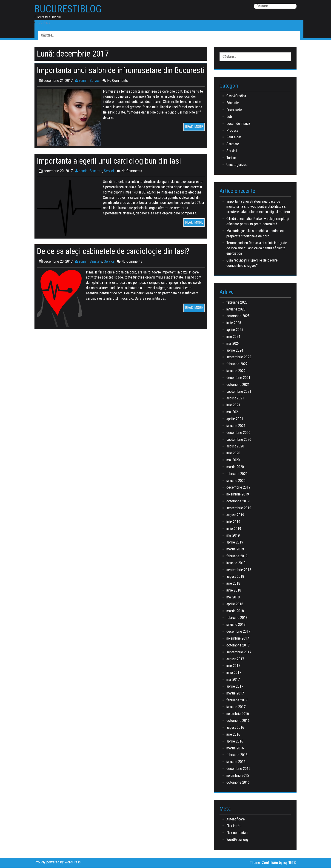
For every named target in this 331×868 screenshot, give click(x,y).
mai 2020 (233, 460)
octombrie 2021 (238, 385)
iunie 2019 (234, 529)
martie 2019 (235, 550)
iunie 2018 (234, 591)
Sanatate (96, 181)
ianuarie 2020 (236, 481)
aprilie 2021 (235, 419)
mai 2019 (233, 536)
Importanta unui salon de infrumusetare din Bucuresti (109, 75)
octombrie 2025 (238, 316)
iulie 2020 (233, 454)
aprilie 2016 (235, 741)
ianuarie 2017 (236, 707)
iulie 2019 (233, 522)
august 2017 (235, 659)
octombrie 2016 (238, 721)
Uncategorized (237, 165)
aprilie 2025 (235, 330)
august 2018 (235, 577)
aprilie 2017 (235, 687)
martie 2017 (235, 693)
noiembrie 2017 (238, 639)
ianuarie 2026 (236, 309)
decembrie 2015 (238, 769)
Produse (233, 131)
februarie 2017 (237, 700)
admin (81, 90)
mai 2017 (233, 680)
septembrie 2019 (239, 508)
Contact (44, 23)
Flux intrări (234, 826)
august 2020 (235, 447)
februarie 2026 (237, 303)
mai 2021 (233, 412)
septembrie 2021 (239, 392)
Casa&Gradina (236, 96)
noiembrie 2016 (238, 714)
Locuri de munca (238, 124)
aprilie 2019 (235, 543)
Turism (231, 158)
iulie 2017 (233, 666)
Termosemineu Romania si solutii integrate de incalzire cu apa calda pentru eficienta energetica (257, 249)
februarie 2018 (237, 618)
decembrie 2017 (238, 632)
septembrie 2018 (239, 570)
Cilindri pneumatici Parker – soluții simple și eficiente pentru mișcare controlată (258, 222)
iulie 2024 (233, 337)
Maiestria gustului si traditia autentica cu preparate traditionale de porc (255, 234)
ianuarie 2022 (236, 371)
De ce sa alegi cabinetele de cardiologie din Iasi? (118, 261)
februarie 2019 (237, 556)
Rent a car (234, 138)
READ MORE (194, 136)
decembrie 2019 (238, 488)
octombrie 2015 (238, 783)
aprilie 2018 (235, 604)
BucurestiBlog (70, 9)
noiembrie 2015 (238, 776)
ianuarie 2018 (236, 625)
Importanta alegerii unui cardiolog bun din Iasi (114, 170)
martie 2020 (235, 467)
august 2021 (235, 399)
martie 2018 (235, 611)
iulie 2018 (233, 584)
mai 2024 (233, 344)
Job (229, 117)
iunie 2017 (234, 673)
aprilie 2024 (235, 351)
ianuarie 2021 (236, 426)
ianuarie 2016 (236, 762)
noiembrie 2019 (238, 495)
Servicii (95, 90)
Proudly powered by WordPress (58, 863)
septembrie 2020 (239, 440)
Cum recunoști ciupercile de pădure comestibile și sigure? (252, 263)
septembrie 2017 (239, 652)
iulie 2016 (233, 735)
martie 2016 (235, 748)
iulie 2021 (233, 406)
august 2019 (235, 515)
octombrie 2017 (238, 645)
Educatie (233, 103)
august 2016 (235, 728)
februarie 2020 (237, 474)
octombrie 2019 (238, 502)
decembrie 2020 (238, 433)
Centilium (270, 863)
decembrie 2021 (238, 378)
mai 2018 (233, 597)
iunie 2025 (234, 323)
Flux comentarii (237, 833)
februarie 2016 (237, 755)
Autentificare (236, 819)
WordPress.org (237, 840)
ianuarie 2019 (236, 563)
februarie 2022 (237, 364)
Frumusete (234, 110)
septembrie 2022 (239, 357)
